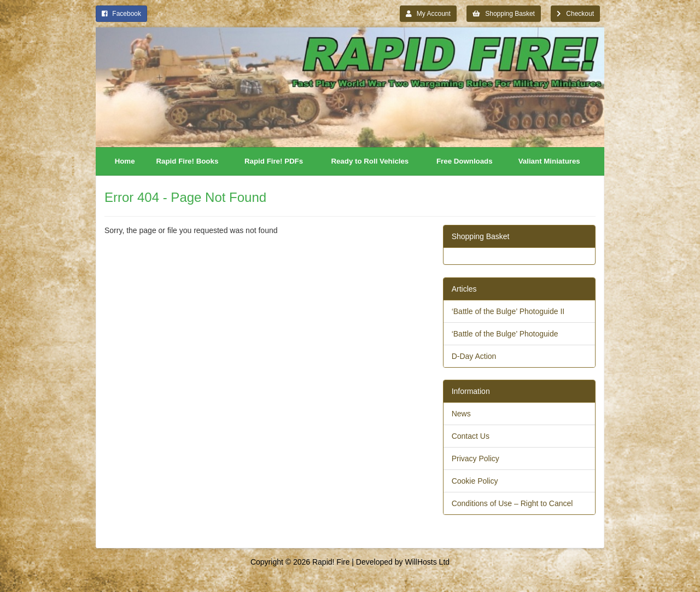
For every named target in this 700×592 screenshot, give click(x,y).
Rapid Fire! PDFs (274, 161)
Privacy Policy (476, 458)
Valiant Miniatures (549, 161)
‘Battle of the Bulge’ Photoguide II (508, 311)
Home (125, 161)
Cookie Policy (475, 481)
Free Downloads (465, 161)
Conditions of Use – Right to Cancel (512, 503)
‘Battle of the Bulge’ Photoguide (505, 334)
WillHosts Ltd (427, 562)
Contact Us (471, 436)
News (461, 414)
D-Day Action (474, 356)
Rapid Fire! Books (188, 161)
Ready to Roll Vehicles (370, 161)
